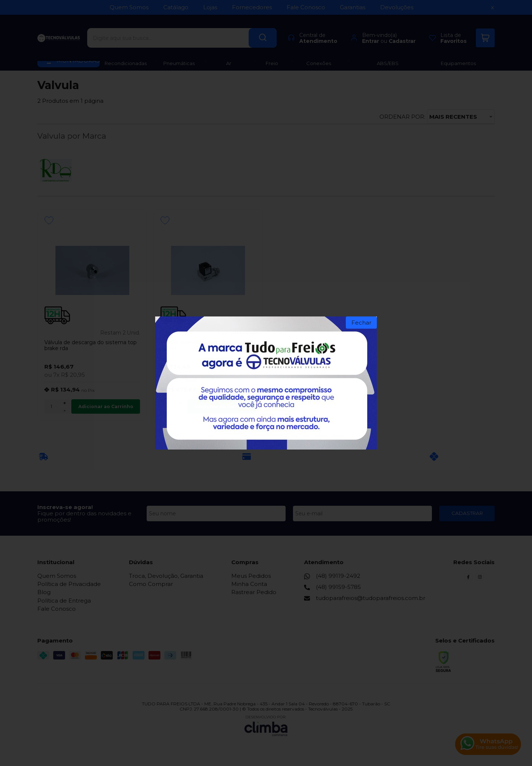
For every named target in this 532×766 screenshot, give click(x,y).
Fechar (361, 323)
